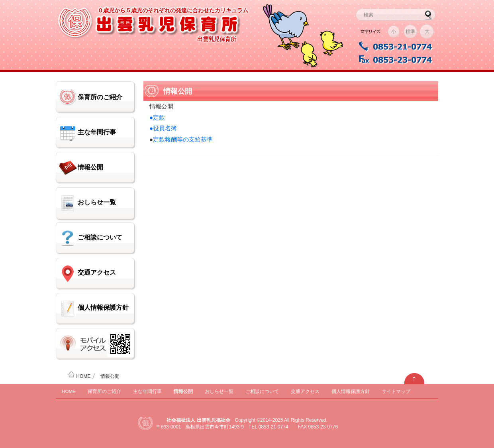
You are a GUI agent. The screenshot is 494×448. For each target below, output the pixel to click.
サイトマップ (396, 391)
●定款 (157, 117)
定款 (159, 139)
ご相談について (100, 237)
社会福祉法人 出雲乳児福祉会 (198, 420)
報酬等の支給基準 (189, 139)
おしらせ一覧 (97, 202)
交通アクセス (97, 272)
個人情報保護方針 (103, 308)
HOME (79, 376)
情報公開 (90, 167)
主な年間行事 (97, 132)
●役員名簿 (163, 128)
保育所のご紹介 (100, 97)
